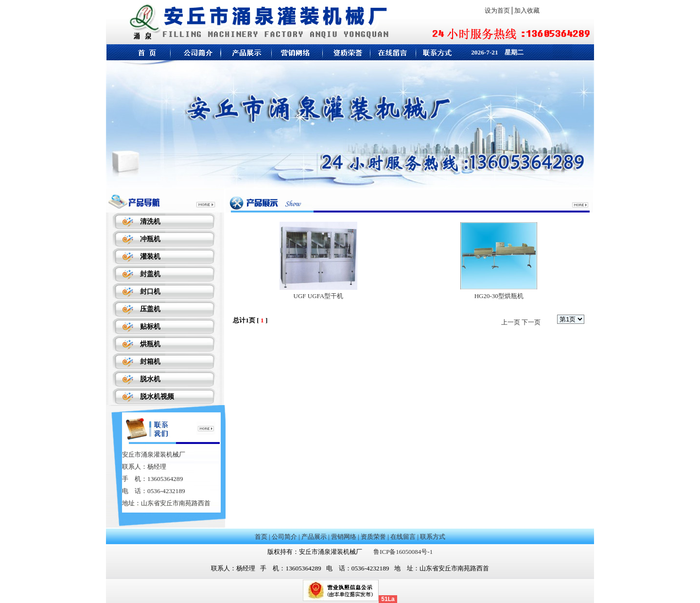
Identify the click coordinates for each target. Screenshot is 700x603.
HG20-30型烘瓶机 (499, 296)
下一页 (531, 322)
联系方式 (433, 537)
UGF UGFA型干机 (319, 296)
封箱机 (150, 362)
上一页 (511, 322)
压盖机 (150, 309)
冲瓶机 (150, 239)
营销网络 (344, 537)
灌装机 (150, 257)
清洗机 (150, 222)
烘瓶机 (150, 344)
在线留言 (403, 537)
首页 (261, 537)
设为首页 (497, 10)
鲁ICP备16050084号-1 (403, 552)
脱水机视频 (157, 397)
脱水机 (150, 379)
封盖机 (150, 274)
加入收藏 (527, 10)
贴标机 (150, 327)
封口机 (150, 292)
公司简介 (284, 537)
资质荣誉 (373, 537)
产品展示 (314, 537)
